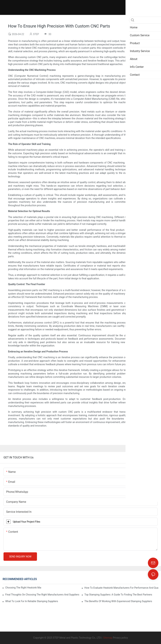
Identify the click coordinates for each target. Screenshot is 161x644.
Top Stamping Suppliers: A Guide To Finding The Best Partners (118, 595)
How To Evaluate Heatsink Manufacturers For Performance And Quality (121, 588)
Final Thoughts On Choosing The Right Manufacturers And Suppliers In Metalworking (42, 595)
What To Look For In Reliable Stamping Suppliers (32, 601)
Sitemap (107, 638)
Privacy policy (120, 638)
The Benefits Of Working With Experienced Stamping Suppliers (118, 601)
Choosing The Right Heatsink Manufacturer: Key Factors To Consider (23, 588)
